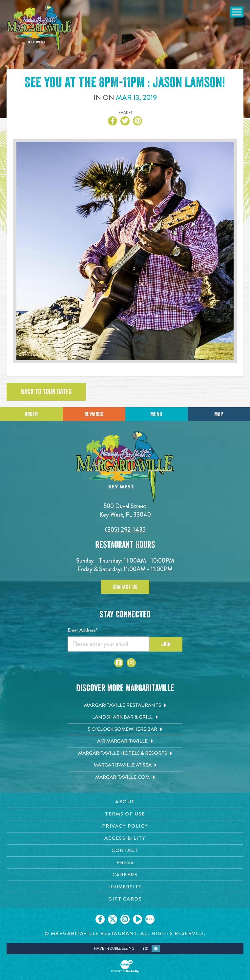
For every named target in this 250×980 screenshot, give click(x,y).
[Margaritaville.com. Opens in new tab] (125, 777)
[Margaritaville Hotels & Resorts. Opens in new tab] (125, 753)
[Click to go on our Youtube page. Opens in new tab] (137, 919)
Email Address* (83, 630)
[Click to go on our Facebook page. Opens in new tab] (100, 919)
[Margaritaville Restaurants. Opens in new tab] (125, 705)
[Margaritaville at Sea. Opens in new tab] (125, 765)
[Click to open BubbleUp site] (125, 966)
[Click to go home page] (39, 29)
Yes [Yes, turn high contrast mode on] (145, 949)
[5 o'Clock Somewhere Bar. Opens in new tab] (125, 729)
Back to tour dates (46, 392)
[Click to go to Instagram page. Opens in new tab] (131, 663)
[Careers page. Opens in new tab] (125, 875)
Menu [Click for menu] (156, 414)
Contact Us (125, 587)
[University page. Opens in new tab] (125, 887)
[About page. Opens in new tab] (125, 802)
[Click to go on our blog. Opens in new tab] (150, 919)
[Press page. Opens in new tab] (125, 863)
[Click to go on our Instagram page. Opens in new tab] (125, 919)
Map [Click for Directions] (219, 414)
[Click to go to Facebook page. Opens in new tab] (119, 663)
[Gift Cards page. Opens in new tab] (125, 899)
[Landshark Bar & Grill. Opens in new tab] (125, 717)
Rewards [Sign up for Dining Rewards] (94, 414)
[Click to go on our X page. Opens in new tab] (113, 919)
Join (166, 644)
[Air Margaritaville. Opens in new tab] (125, 741)
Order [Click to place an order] (31, 414)
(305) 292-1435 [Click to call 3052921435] (125, 530)
